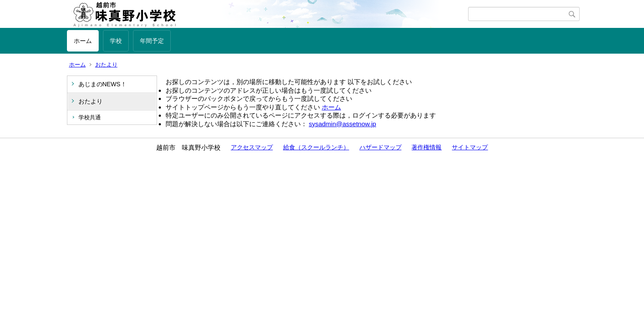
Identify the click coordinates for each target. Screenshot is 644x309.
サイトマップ (470, 147)
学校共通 (90, 117)
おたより (106, 65)
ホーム (83, 41)
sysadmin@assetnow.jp (343, 124)
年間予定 (152, 41)
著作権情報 (426, 147)
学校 (116, 41)
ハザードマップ (381, 147)
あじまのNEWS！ (103, 84)
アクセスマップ (252, 147)
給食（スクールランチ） (316, 147)
